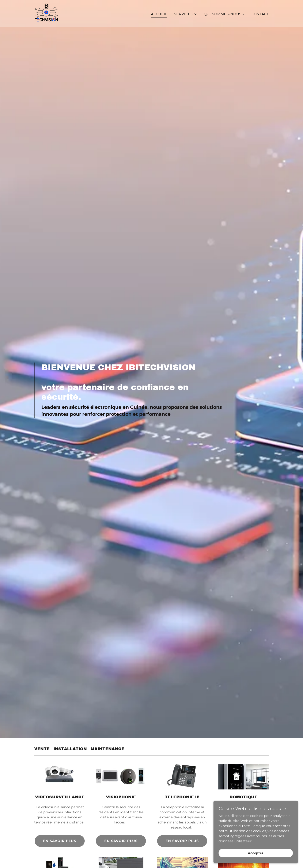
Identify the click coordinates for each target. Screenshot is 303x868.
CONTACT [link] (260, 14)
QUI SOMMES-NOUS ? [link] (224, 14)
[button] (185, 14)
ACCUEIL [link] (159, 14)
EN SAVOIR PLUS (60, 841)
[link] (46, 13)
